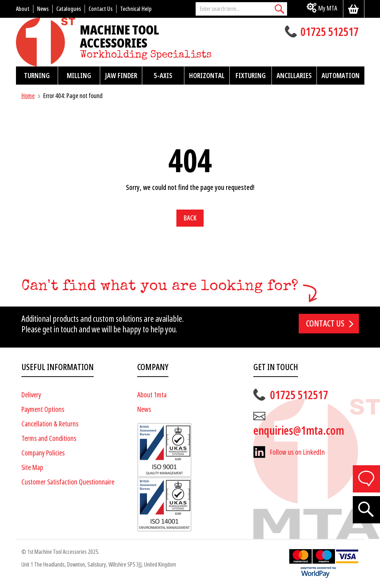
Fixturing (251, 76)
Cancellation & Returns (50, 424)
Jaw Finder (121, 76)
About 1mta (152, 395)
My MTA (328, 8)
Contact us (325, 324)
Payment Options (43, 409)
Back (190, 218)
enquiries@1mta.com (299, 431)
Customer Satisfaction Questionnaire (68, 482)
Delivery (31, 395)
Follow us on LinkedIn (297, 452)
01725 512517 (330, 33)
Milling (79, 76)
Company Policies (43, 453)
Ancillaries (294, 76)
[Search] (280, 9)
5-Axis (163, 76)
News (144, 409)
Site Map (32, 468)
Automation (341, 76)
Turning (37, 76)
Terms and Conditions (49, 439)
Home (28, 96)
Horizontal (207, 76)
